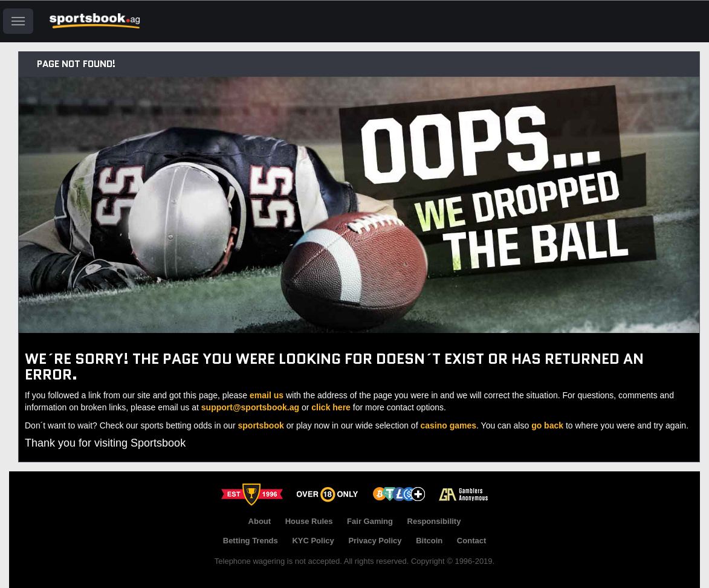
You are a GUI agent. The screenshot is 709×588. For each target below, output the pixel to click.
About (260, 521)
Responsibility (434, 521)
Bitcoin (429, 541)
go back (547, 425)
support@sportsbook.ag (250, 407)
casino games (448, 425)
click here (331, 407)
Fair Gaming (370, 521)
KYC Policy (313, 541)
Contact (471, 541)
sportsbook (261, 425)
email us (267, 395)
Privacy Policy (375, 541)
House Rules (309, 521)
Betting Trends (251, 541)
